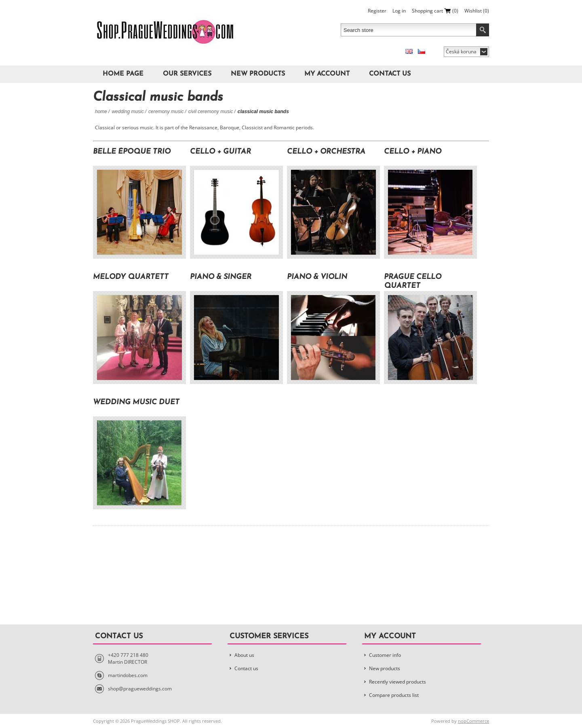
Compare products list (394, 695)
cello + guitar (220, 152)
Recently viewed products (397, 682)
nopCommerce (473, 721)
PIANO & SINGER (221, 277)
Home (101, 112)
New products (258, 74)
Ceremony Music (166, 112)
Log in (399, 11)
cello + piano (413, 152)
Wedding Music (128, 112)
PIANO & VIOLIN (317, 277)
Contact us (390, 74)
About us (244, 655)
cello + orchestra (326, 152)
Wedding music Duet (136, 402)
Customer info (385, 655)
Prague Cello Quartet (413, 282)
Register (377, 11)
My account (327, 74)
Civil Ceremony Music (211, 112)
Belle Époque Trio (132, 152)
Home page (123, 74)
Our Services (187, 74)
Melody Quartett (131, 277)
